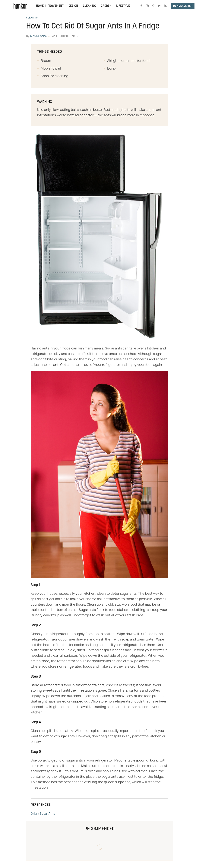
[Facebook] (141, 6)
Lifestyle (123, 6)
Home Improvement (50, 6)
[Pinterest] (153, 6)
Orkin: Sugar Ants (43, 814)
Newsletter (183, 6)
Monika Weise (38, 36)
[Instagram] (147, 6)
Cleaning (89, 6)
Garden (106, 6)
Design (73, 6)
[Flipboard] (159, 6)
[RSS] (165, 6)
